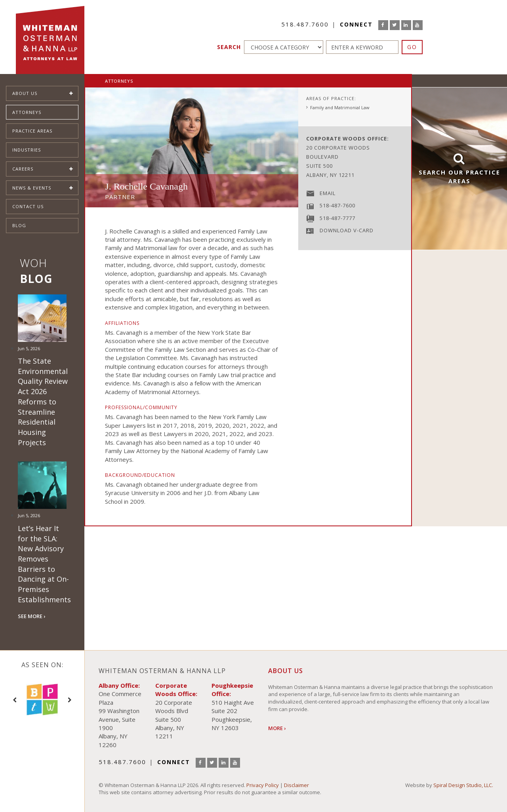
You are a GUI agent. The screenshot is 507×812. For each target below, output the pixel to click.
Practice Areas (32, 131)
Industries (27, 150)
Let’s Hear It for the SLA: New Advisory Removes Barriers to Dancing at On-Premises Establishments (44, 564)
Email (328, 193)
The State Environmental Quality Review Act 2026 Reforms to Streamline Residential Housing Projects (43, 402)
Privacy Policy (263, 785)
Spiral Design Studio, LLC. (463, 785)
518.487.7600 (305, 24)
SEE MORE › (31, 616)
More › (277, 728)
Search (229, 47)
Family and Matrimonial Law (340, 107)
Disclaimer (296, 785)
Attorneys (27, 112)
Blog (19, 225)
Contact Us (28, 206)
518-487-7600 (337, 205)
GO (412, 47)
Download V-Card (347, 230)
